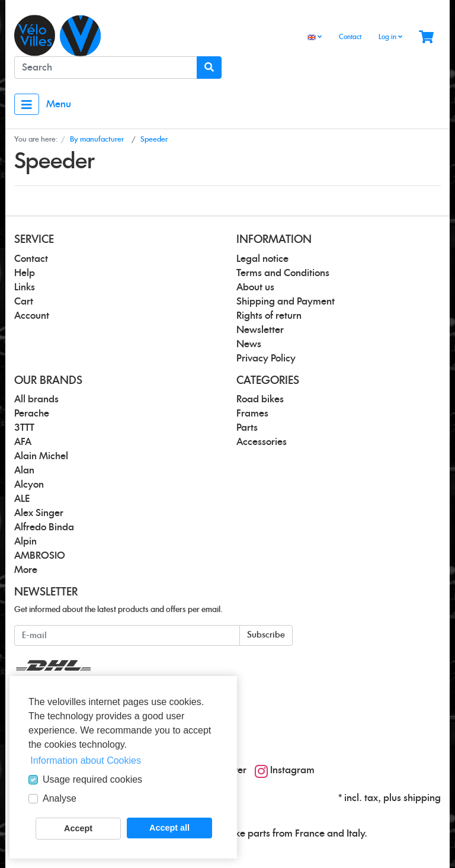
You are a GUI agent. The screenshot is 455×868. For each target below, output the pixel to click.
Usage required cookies (92, 779)
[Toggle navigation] (27, 104)
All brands (36, 399)
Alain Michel (41, 456)
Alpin (25, 542)
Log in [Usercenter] (390, 37)
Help (25, 273)
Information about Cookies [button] (86, 760)
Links (25, 287)
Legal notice (262, 259)
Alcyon (29, 485)
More (26, 570)
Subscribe (266, 635)
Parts (247, 428)
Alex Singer (39, 513)
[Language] (315, 38)
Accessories (262, 442)
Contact (350, 37)
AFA (23, 442)
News (249, 344)
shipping (422, 798)
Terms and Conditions (283, 273)
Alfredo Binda (44, 527)
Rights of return (269, 316)
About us (255, 287)
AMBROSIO (40, 556)
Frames (252, 414)
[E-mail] (127, 635)
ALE (22, 499)
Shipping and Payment (286, 302)
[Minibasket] (426, 38)
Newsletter (260, 330)
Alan (24, 470)
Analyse (60, 798)
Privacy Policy (266, 358)
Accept (78, 828)
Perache (32, 414)
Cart (24, 302)
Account (32, 316)
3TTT (24, 428)
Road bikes (260, 399)
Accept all (169, 828)
